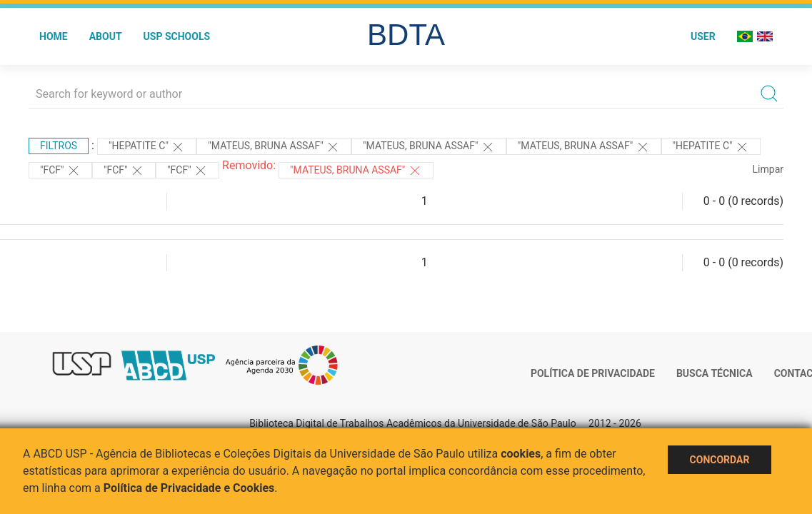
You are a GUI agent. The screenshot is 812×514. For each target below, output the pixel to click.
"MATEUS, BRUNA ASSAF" (356, 171)
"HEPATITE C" (147, 147)
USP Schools (177, 36)
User (703, 36)
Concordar (720, 460)
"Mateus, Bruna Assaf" (274, 147)
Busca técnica (715, 373)
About (106, 36)
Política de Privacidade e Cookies (189, 488)
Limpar (768, 169)
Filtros (59, 146)
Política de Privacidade (593, 373)
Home (54, 36)
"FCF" (60, 171)
